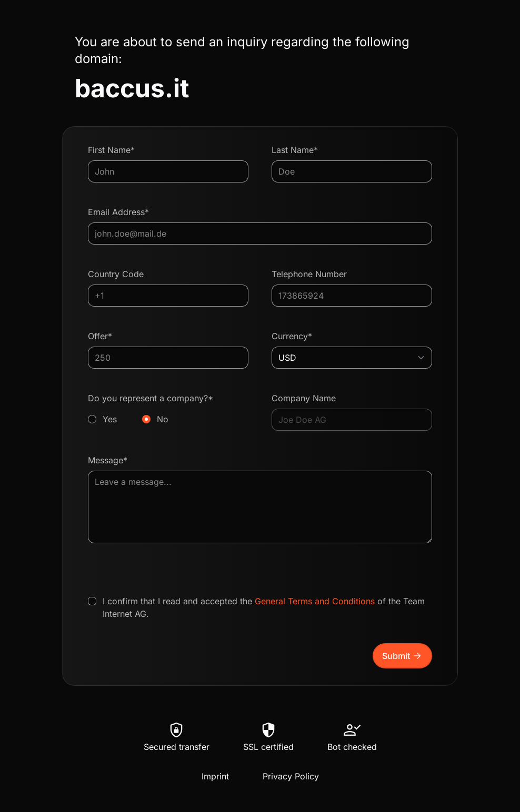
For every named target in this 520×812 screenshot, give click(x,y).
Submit (402, 656)
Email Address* (118, 212)
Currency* (292, 336)
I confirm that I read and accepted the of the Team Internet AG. (264, 607)
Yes (110, 419)
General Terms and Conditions (315, 601)
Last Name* (295, 150)
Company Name (304, 398)
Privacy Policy (291, 776)
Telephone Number (309, 274)
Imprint (215, 776)
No (163, 419)
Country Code (116, 274)
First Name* (111, 150)
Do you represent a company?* (168, 409)
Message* (108, 460)
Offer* (100, 336)
